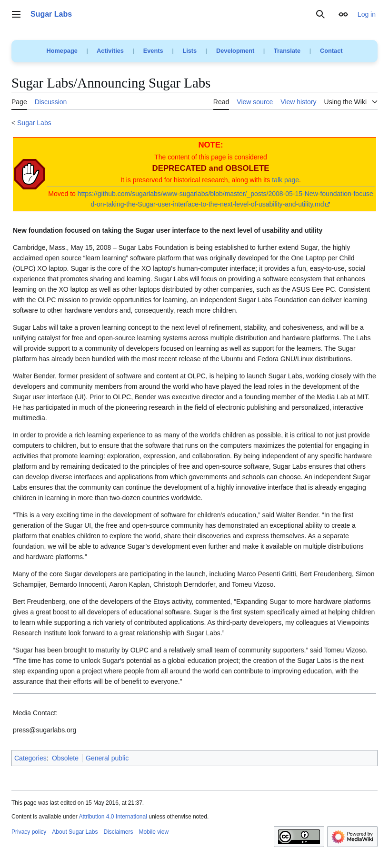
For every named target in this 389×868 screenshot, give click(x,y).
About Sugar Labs (75, 832)
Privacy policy (29, 832)
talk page (285, 180)
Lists (190, 51)
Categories (30, 758)
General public (107, 758)
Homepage (62, 51)
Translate (287, 51)
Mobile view (154, 832)
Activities (110, 51)
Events (153, 51)
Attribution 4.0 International (113, 817)
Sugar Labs (34, 123)
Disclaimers (118, 832)
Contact (331, 51)
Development (235, 51)
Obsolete (65, 758)
